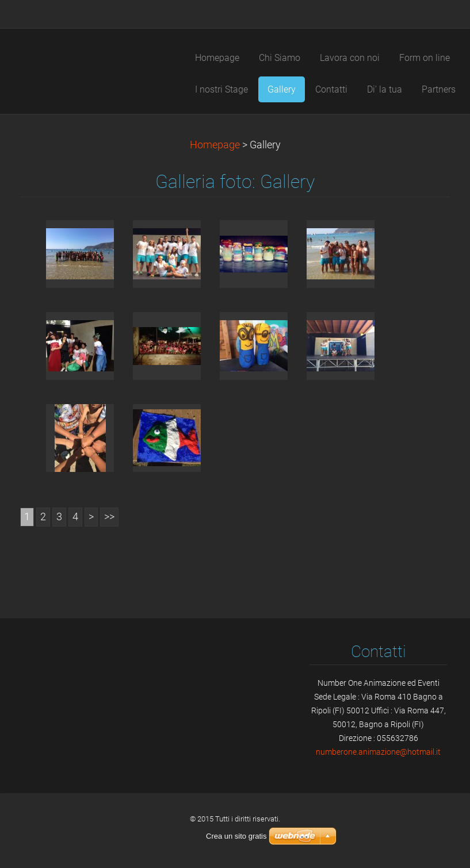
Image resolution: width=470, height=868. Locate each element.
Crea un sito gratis (236, 836)
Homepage (215, 145)
